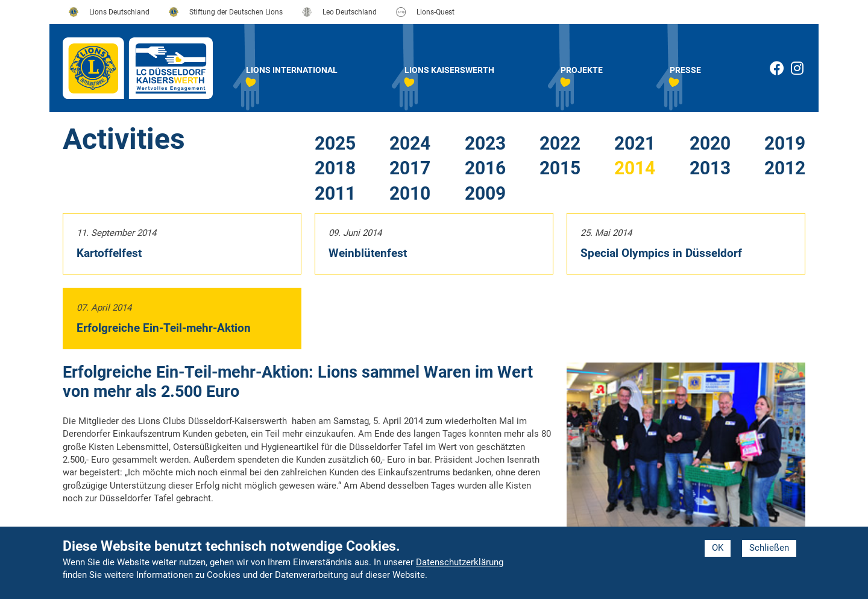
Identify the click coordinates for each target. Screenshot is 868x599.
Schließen (769, 548)
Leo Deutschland (350, 12)
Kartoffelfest (109, 253)
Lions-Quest (436, 12)
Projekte (582, 70)
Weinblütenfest (368, 253)
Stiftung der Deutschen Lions (236, 12)
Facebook (777, 68)
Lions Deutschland (119, 12)
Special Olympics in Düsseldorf (661, 253)
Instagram (804, 71)
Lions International (292, 70)
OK (718, 548)
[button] (686, 452)
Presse (685, 70)
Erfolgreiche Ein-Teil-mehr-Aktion (164, 328)
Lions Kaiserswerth (449, 70)
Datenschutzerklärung (460, 562)
